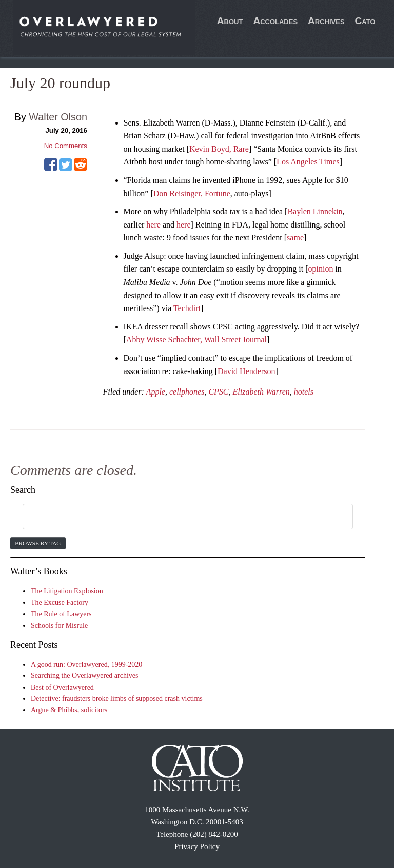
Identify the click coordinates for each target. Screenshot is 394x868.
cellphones (187, 392)
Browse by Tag (38, 543)
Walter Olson (58, 117)
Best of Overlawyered (62, 687)
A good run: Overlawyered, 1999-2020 (86, 664)
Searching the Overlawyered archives (85, 676)
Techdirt (187, 308)
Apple (156, 392)
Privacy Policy (197, 846)
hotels (304, 392)
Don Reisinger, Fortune (192, 193)
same (295, 237)
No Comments (66, 146)
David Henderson (246, 371)
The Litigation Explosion (67, 591)
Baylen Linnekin (315, 211)
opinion (321, 269)
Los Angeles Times (308, 162)
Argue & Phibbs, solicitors (69, 710)
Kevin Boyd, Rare (219, 149)
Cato (365, 21)
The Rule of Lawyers (61, 614)
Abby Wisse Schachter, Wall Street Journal (196, 339)
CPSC (218, 392)
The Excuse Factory (60, 602)
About (230, 21)
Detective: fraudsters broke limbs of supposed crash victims (117, 699)
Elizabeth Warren (261, 392)
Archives (326, 21)
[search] (175, 517)
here (153, 225)
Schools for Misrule (59, 625)
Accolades (275, 21)
